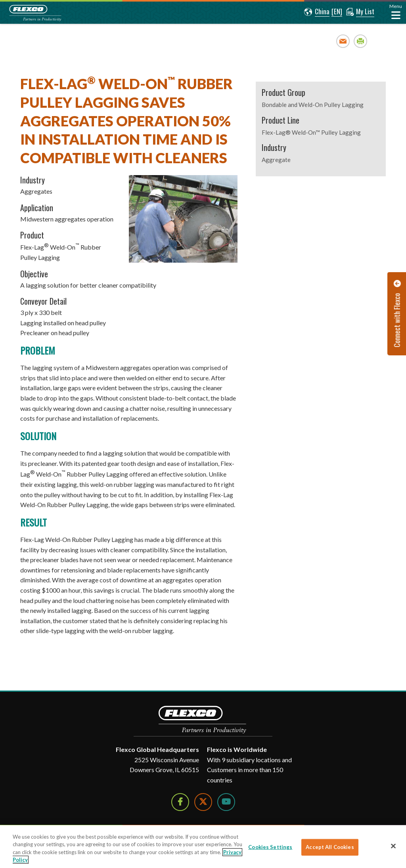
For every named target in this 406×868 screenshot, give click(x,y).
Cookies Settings (270, 847)
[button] (317, 12)
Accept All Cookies (330, 847)
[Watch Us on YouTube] (226, 802)
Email (343, 41)
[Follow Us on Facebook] (180, 802)
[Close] (393, 846)
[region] (203, 847)
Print (361, 41)
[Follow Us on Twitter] (203, 802)
